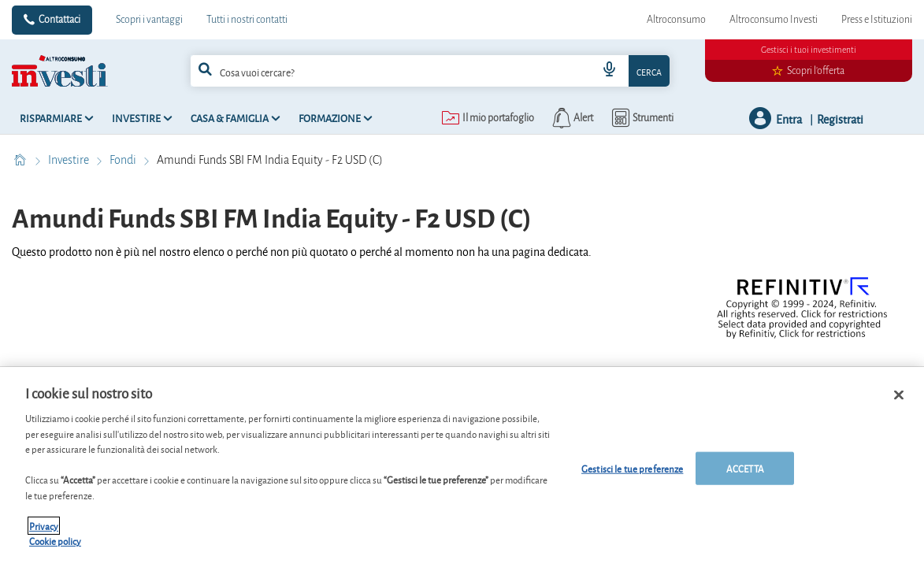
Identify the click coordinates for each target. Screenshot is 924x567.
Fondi (124, 160)
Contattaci (59, 20)
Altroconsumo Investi (774, 20)
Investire (70, 160)
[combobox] (430, 71)
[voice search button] (610, 71)
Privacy (44, 531)
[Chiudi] (899, 401)
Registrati (840, 119)
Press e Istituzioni (877, 20)
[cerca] (372, 71)
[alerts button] (571, 118)
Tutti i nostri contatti (247, 20)
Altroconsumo (676, 20)
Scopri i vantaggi (149, 20)
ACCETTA (745, 474)
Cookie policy (55, 547)
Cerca (649, 71)
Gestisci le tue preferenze (632, 474)
